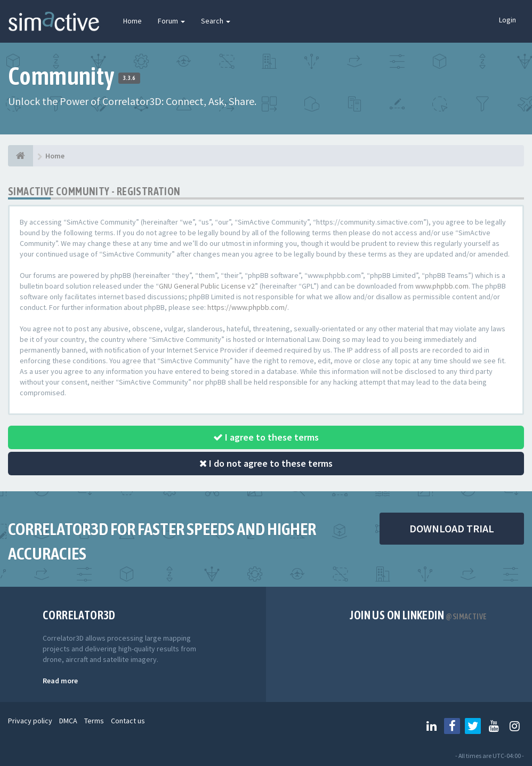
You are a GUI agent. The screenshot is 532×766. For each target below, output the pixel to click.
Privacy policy (30, 721)
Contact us (128, 721)
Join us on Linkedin (418, 615)
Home (132, 21)
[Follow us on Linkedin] (431, 726)
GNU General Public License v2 (207, 286)
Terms (94, 721)
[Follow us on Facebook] (452, 726)
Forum (171, 21)
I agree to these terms (266, 437)
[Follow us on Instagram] (514, 726)
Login (507, 20)
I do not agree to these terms (266, 463)
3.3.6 (129, 78)
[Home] (21, 156)
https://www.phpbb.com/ (247, 307)
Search (216, 21)
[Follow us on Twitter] (473, 726)
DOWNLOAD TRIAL (452, 528)
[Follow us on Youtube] (494, 726)
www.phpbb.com (442, 286)
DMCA (68, 721)
